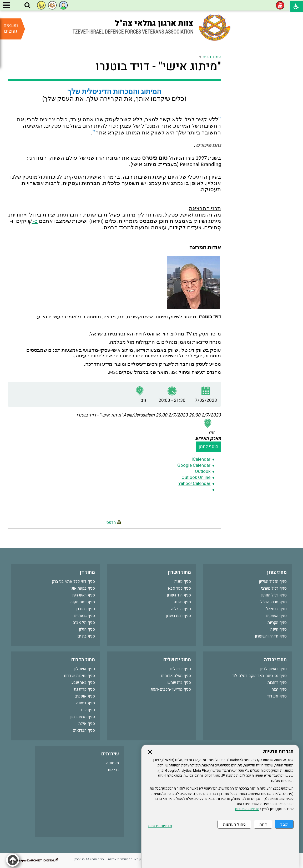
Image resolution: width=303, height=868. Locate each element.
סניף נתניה (183, 581)
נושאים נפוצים (11, 28)
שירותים (110, 754)
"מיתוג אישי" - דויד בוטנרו (158, 67)
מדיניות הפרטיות (247, 809)
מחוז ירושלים (177, 660)
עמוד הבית (212, 57)
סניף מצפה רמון (83, 717)
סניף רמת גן (86, 609)
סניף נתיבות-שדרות (79, 676)
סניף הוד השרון (179, 595)
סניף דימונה (86, 703)
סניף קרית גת (84, 689)
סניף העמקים (276, 616)
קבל (284, 824)
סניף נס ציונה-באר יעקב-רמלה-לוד (259, 676)
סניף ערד (88, 710)
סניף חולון (87, 629)
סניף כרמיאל (276, 609)
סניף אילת (87, 724)
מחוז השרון (179, 572)
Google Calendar (194, 465)
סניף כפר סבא (179, 588)
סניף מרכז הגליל (274, 602)
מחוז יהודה (275, 660)
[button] (27, 6)
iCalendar (201, 459)
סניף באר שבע (83, 683)
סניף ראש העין (83, 595)
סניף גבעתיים (84, 616)
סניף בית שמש (179, 683)
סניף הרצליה (181, 609)
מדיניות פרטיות (160, 826)
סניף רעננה (182, 602)
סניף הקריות (277, 623)
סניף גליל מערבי (274, 588)
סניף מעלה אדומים (176, 676)
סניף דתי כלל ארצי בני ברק (73, 581)
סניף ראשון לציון (273, 669)
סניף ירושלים (180, 669)
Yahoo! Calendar (194, 483)
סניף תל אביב (84, 623)
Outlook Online (196, 477)
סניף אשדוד (277, 696)
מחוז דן (87, 572)
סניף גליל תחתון (274, 595)
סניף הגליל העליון (273, 581)
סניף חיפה (279, 629)
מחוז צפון (277, 572)
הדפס (111, 523)
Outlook (203, 471)
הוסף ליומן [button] (208, 447)
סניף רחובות (277, 683)
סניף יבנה (279, 689)
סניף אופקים (85, 696)
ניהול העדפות (234, 824)
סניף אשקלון (85, 669)
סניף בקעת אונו (83, 588)
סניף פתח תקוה (83, 602)
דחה (263, 824)
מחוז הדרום (83, 660)
